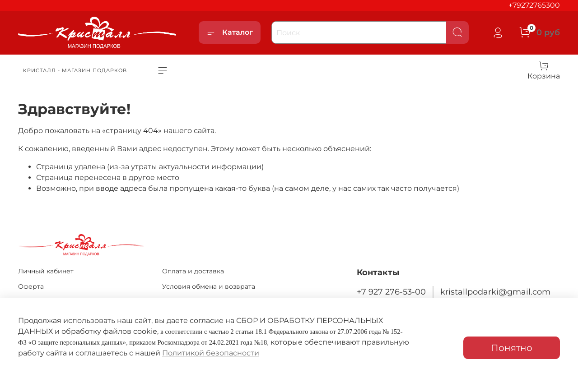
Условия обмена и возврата (209, 286)
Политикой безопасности (211, 353)
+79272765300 (534, 5)
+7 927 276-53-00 (391, 292)
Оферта (31, 286)
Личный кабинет (46, 271)
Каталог (230, 32)
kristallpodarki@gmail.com (495, 292)
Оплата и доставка (193, 271)
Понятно (512, 348)
